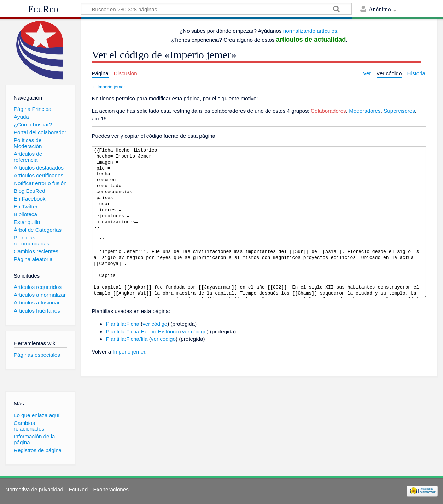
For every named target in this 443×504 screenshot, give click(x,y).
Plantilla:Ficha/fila (127, 339)
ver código (155, 324)
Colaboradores (328, 111)
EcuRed (43, 9)
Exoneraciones (111, 489)
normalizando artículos (310, 31)
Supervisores (399, 111)
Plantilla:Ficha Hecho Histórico (142, 331)
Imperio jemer (111, 87)
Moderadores (365, 111)
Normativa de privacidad (34, 489)
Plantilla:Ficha (123, 324)
